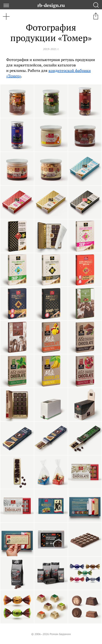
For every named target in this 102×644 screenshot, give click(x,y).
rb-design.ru (51, 5)
